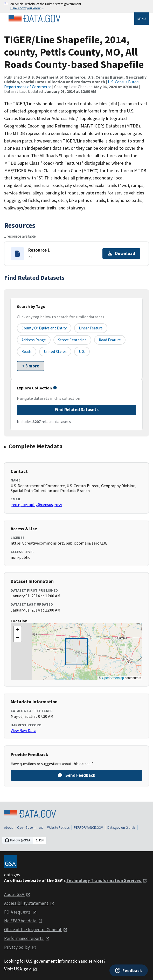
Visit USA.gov (21, 969)
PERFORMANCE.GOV (88, 828)
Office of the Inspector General (36, 930)
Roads (27, 352)
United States (55, 352)
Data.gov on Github (121, 828)
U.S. (82, 352)
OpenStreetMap (113, 678)
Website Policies (58, 828)
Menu (142, 19)
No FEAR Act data (23, 921)
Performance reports (27, 938)
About (8, 828)
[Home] (34, 19)
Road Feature (110, 340)
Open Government (30, 828)
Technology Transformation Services (107, 880)
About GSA (17, 894)
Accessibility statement (29, 903)
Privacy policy (20, 947)
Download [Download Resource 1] (121, 253)
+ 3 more (31, 366)
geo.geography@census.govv (36, 504)
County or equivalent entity (44, 328)
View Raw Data (23, 730)
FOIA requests (20, 912)
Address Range (34, 340)
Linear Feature (91, 328)
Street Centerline (72, 340)
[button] (18, 630)
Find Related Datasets (77, 410)
